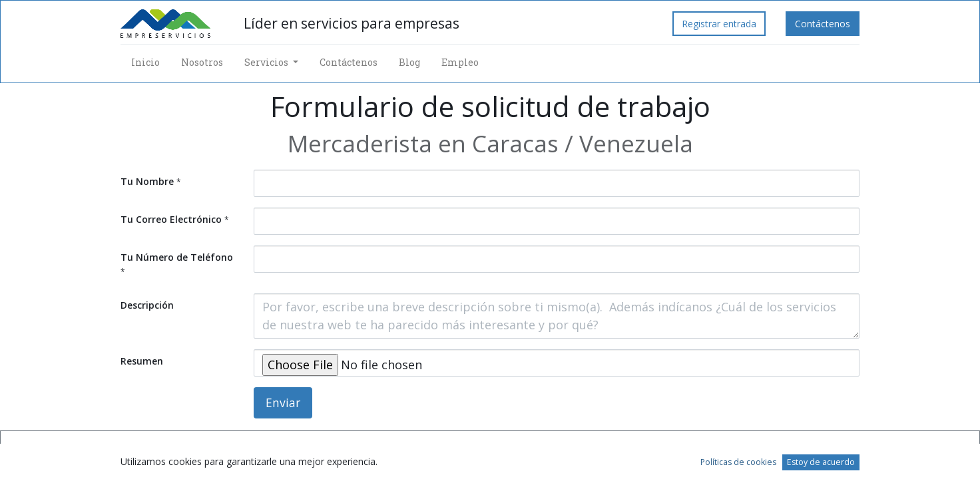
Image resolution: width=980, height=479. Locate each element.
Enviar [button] (283, 402)
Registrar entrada (719, 24)
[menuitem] (145, 62)
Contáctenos (823, 24)
